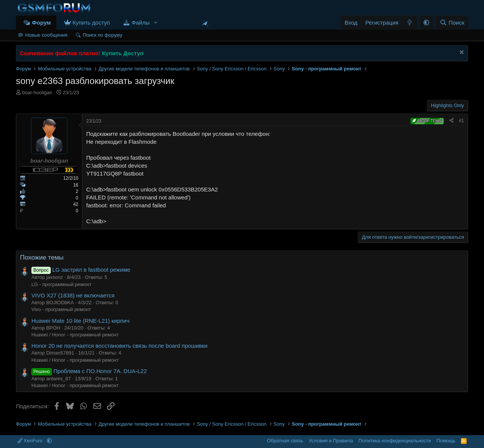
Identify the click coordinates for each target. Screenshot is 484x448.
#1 (462, 121)
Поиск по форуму (102, 35)
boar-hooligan (37, 93)
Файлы (141, 23)
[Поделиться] (451, 121)
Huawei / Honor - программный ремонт (75, 335)
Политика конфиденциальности (395, 441)
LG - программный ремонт (61, 284)
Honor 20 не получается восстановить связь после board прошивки (119, 346)
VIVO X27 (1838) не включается (73, 295)
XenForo (31, 441)
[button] (155, 23)
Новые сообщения (47, 35)
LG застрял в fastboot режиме (81, 270)
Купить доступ (91, 23)
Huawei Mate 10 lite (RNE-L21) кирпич (80, 321)
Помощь (446, 441)
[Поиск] (452, 23)
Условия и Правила (331, 441)
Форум (41, 23)
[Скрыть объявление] (461, 53)
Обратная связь (285, 441)
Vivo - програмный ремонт (61, 309)
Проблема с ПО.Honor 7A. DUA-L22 (89, 371)
